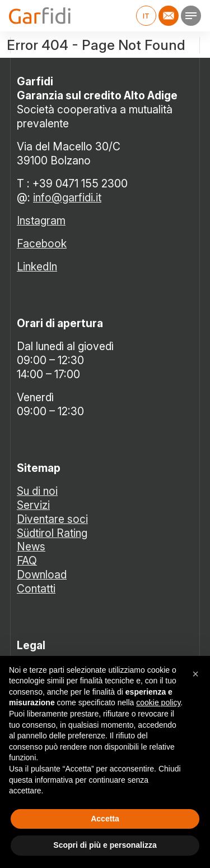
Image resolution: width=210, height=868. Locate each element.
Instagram (41, 221)
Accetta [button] (105, 819)
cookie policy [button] (158, 702)
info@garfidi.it (67, 198)
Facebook (42, 244)
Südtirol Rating (52, 533)
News (31, 546)
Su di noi (37, 491)
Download (42, 575)
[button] (195, 674)
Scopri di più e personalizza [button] (105, 845)
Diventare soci (52, 519)
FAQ (27, 561)
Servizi (33, 505)
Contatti (36, 589)
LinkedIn (37, 267)
